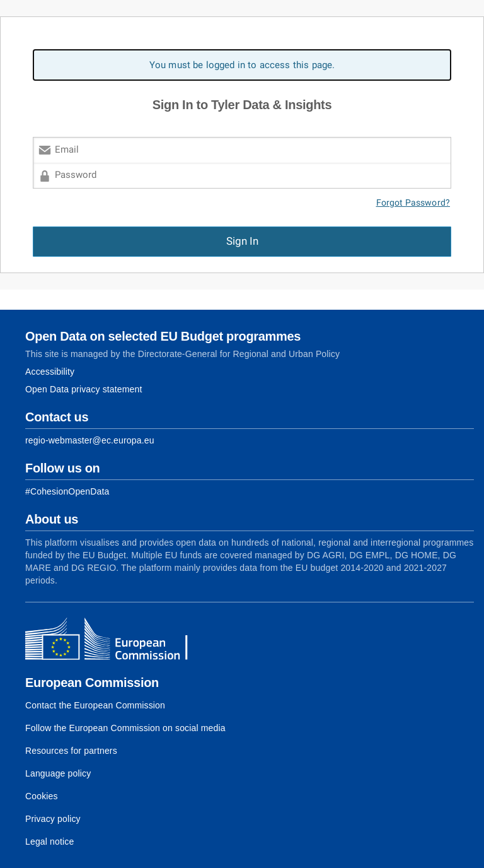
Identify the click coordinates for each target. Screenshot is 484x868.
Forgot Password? (413, 203)
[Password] (242, 176)
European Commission (92, 683)
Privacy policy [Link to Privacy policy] (53, 819)
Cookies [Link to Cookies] (42, 796)
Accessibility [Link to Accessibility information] (50, 372)
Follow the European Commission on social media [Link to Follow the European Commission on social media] (125, 728)
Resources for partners (71, 751)
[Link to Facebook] (67, 491)
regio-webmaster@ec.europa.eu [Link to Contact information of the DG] (90, 440)
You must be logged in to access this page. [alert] (242, 65)
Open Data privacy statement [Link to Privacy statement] (84, 389)
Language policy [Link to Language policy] (58, 773)
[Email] (242, 150)
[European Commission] (117, 640)
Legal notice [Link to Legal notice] (49, 842)
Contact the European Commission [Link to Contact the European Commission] (95, 705)
